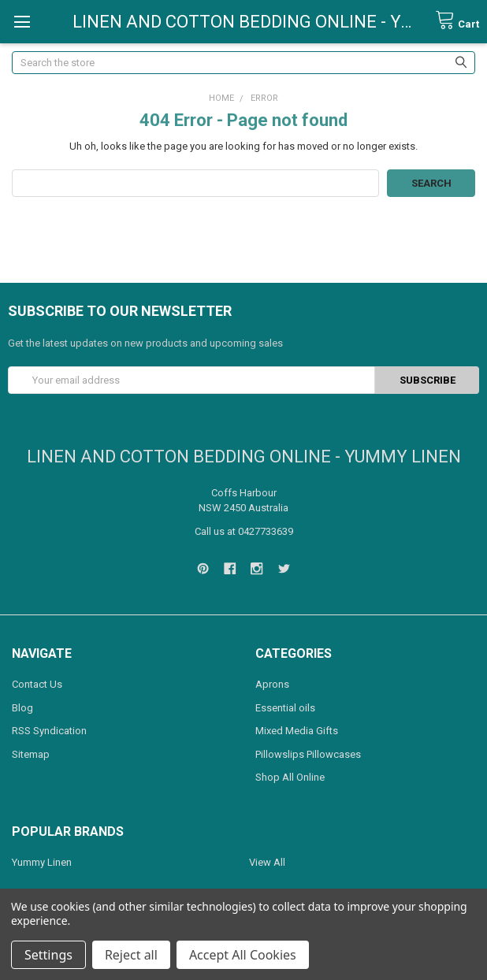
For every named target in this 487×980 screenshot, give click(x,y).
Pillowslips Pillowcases (308, 754)
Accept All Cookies (243, 955)
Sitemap (31, 754)
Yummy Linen (42, 862)
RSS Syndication (49, 731)
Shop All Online (290, 777)
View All (267, 862)
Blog (22, 708)
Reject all (131, 955)
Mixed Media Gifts (297, 731)
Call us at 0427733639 (244, 531)
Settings (48, 955)
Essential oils (285, 708)
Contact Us (37, 684)
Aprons (272, 684)
